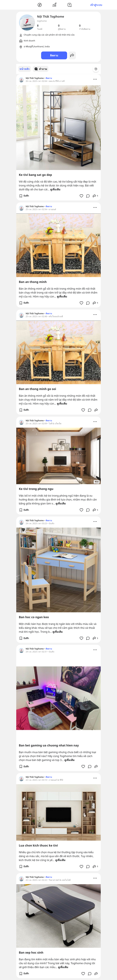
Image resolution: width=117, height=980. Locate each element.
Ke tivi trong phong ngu (36, 489)
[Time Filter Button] (98, 69)
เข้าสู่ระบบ (96, 5)
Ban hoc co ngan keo (34, 617)
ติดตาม (54, 55)
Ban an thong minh (33, 282)
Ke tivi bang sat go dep (35, 175)
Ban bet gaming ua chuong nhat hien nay (49, 745)
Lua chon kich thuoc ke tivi (38, 845)
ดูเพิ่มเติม (55, 189)
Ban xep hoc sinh (31, 952)
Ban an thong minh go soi (37, 389)
